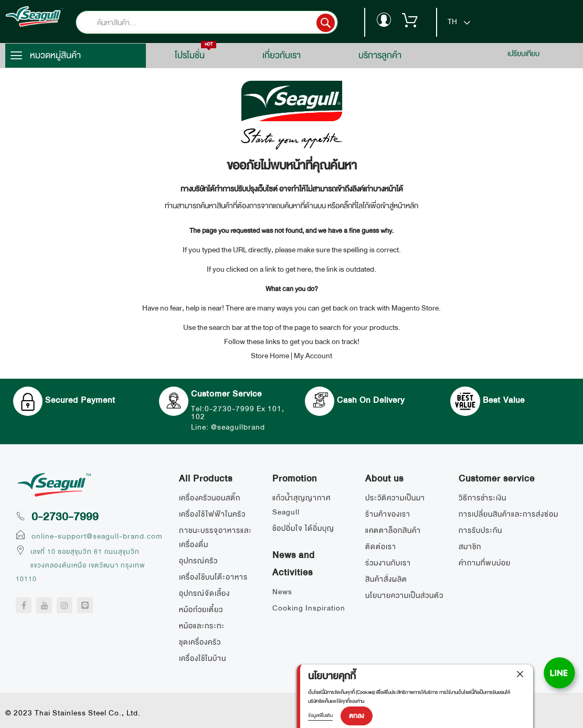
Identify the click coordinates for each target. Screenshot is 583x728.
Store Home (270, 356)
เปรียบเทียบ (523, 53)
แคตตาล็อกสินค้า (393, 530)
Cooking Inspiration (309, 608)
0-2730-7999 (65, 517)
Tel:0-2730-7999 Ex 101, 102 (236, 413)
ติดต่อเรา (381, 547)
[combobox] (222, 22)
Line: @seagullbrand (235, 427)
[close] (520, 677)
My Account (313, 356)
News (282, 592)
